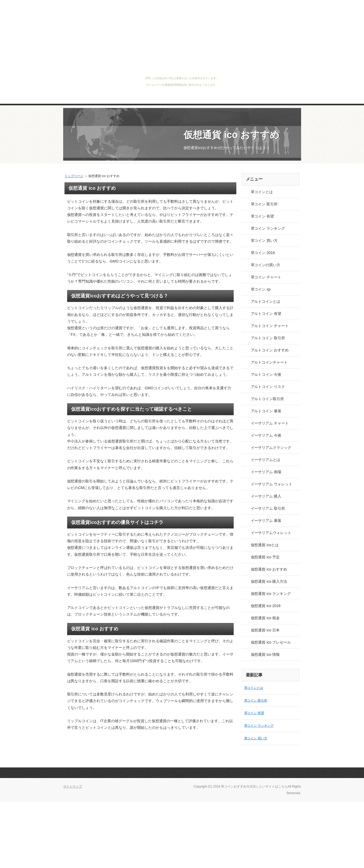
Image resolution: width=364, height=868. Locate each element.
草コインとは (262, 192)
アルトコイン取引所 (268, 399)
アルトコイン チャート (270, 326)
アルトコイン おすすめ (270, 350)
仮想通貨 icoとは (265, 545)
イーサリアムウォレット (271, 533)
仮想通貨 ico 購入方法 (269, 581)
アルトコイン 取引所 (268, 338)
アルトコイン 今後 (266, 374)
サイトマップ (73, 786)
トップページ (74, 176)
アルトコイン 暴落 (266, 411)
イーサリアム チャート (270, 423)
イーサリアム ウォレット (272, 484)
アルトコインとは (266, 301)
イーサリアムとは (266, 460)
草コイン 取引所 (264, 204)
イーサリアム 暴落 (266, 521)
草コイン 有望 (262, 216)
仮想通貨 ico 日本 (265, 630)
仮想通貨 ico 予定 (265, 557)
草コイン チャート (266, 277)
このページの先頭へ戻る (283, 773)
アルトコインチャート (269, 362)
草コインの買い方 (266, 265)
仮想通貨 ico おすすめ (232, 135)
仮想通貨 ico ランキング (271, 594)
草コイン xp (261, 289)
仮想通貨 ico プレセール (271, 642)
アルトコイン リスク (268, 387)
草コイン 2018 (263, 253)
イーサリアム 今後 (266, 435)
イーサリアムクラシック (271, 447)
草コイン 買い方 (264, 241)
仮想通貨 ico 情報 (265, 654)
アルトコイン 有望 (266, 314)
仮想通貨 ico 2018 (266, 606)
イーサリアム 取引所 (268, 508)
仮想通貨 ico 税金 (265, 618)
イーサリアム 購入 (266, 496)
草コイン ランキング (268, 228)
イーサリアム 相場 (266, 472)
